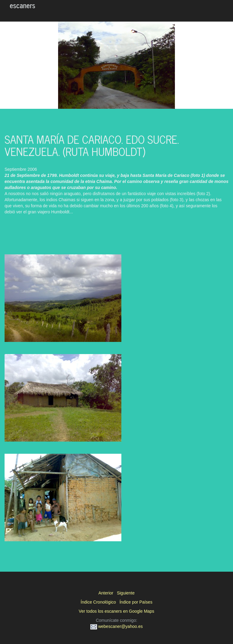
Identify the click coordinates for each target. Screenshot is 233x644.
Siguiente (126, 593)
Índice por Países (136, 602)
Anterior (106, 593)
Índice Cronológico (98, 602)
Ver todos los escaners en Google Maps (117, 611)
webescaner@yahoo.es (117, 626)
